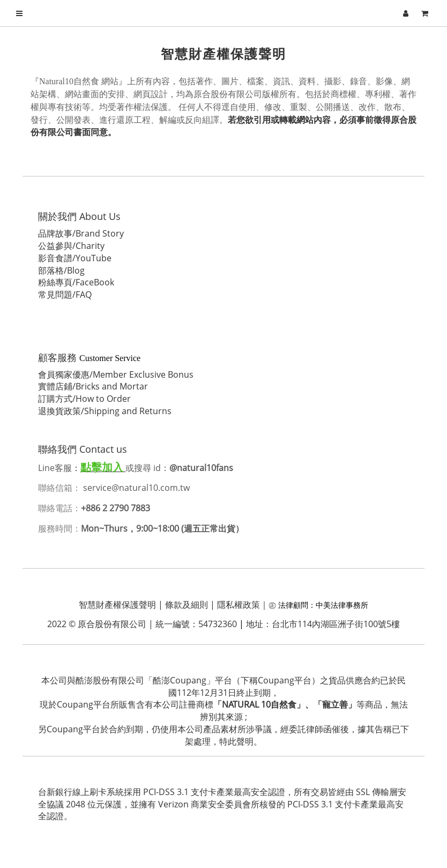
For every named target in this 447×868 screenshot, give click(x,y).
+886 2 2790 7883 (116, 508)
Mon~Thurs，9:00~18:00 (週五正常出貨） (163, 528)
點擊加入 (102, 467)
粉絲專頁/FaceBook (77, 282)
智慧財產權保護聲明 (117, 605)
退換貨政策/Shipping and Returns (105, 411)
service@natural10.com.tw (138, 488)
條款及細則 (187, 605)
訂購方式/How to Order (85, 399)
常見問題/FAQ (65, 295)
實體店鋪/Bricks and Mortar (94, 386)
